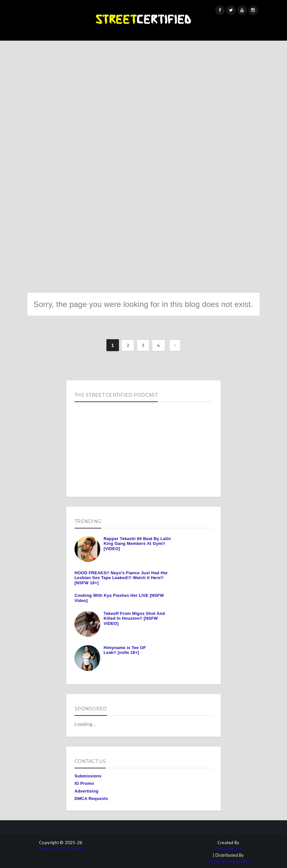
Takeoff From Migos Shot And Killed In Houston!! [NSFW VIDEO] (134, 618)
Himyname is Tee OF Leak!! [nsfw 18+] (125, 650)
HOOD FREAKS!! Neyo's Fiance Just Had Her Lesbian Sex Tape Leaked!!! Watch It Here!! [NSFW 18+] (121, 578)
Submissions (88, 776)
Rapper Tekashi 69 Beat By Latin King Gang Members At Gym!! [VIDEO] (137, 544)
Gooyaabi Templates (228, 861)
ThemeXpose (228, 849)
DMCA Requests (91, 799)
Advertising (86, 791)
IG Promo (84, 783)
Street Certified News (61, 848)
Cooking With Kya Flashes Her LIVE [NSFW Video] (119, 598)
